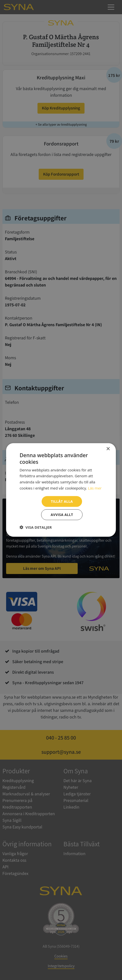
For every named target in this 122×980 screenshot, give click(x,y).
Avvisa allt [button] (62, 515)
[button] (36, 527)
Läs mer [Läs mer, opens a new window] (95, 488)
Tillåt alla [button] (62, 501)
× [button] (108, 449)
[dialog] (61, 490)
